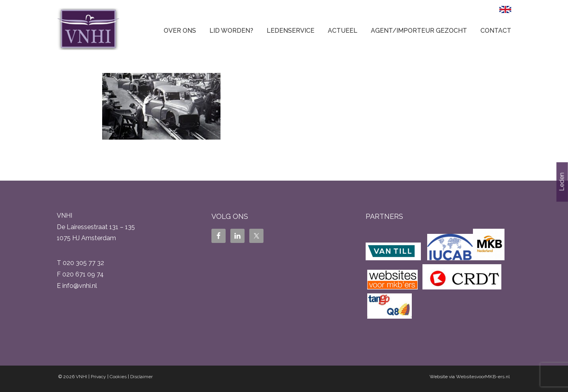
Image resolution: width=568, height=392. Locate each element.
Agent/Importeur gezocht (419, 31)
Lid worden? (231, 31)
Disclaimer (141, 377)
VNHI (81, 377)
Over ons (180, 31)
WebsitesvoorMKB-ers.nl (483, 377)
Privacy (98, 377)
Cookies (118, 377)
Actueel (343, 31)
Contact (496, 31)
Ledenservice (291, 31)
